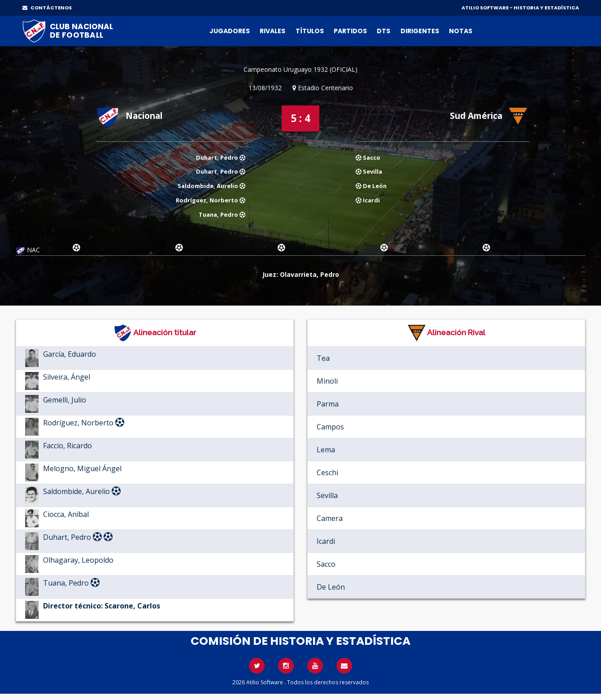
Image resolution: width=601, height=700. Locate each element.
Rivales (272, 31)
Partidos (350, 31)
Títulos (310, 31)
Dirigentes (420, 31)
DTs (383, 31)
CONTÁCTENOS (47, 8)
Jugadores (230, 31)
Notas (461, 31)
